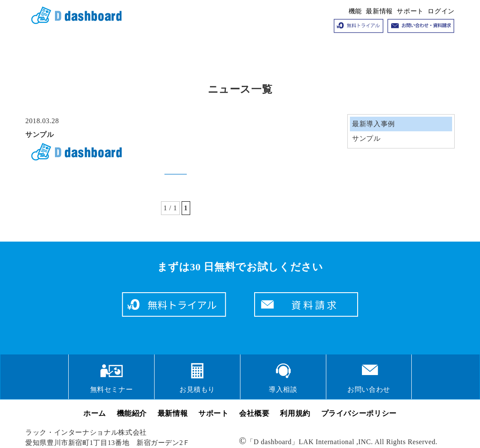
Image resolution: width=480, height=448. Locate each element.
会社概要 (254, 413)
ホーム (95, 413)
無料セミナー (112, 389)
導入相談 (283, 389)
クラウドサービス (73, 15)
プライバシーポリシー (359, 413)
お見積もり (197, 389)
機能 (355, 11)
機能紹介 (132, 413)
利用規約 (295, 413)
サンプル (40, 135)
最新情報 (379, 11)
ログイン (441, 11)
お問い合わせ (369, 389)
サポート (410, 11)
